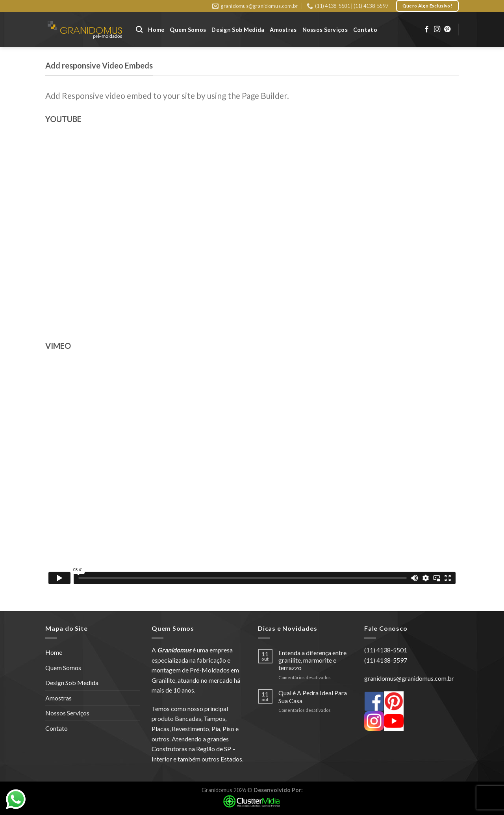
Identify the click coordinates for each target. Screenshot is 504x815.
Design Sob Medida (238, 30)
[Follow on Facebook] (427, 30)
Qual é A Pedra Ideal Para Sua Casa (313, 696)
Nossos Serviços (325, 30)
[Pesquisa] (139, 30)
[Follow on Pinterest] (447, 30)
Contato (365, 30)
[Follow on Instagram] (437, 30)
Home (156, 30)
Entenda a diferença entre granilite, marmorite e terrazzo (312, 660)
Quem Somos (188, 30)
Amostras (283, 30)
